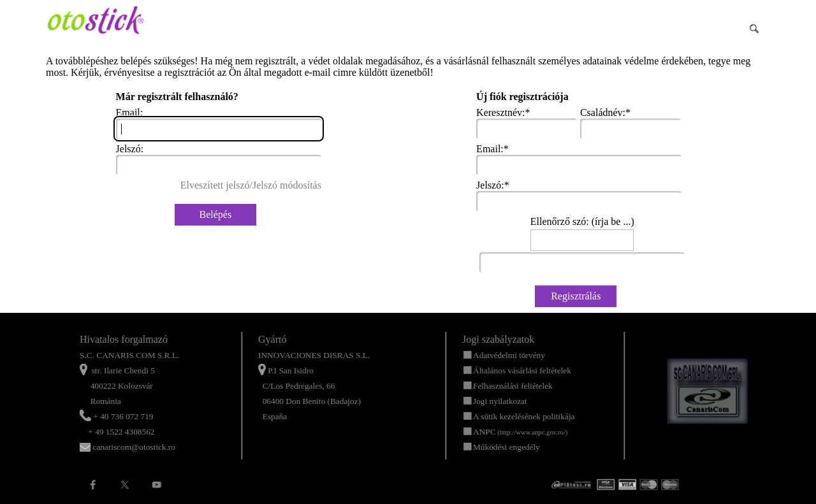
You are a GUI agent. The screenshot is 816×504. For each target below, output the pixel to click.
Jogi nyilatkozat (500, 401)
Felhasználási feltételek (513, 386)
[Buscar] (698, 29)
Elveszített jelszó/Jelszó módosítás (251, 185)
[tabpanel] (153, 393)
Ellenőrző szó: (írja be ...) (582, 221)
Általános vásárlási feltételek (522, 371)
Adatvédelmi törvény (509, 355)
